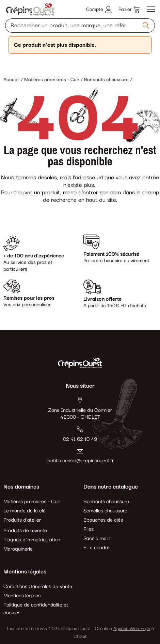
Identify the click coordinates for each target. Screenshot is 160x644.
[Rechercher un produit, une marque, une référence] (80, 26)
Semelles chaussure (105, 511)
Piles (89, 529)
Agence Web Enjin (132, 629)
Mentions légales (22, 596)
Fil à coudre (97, 548)
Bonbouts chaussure (106, 502)
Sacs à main (97, 538)
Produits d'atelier (22, 520)
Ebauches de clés (103, 520)
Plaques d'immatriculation (32, 540)
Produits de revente (25, 531)
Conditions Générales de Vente (38, 587)
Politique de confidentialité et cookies (36, 609)
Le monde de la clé (25, 511)
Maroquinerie (18, 549)
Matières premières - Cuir (32, 502)
